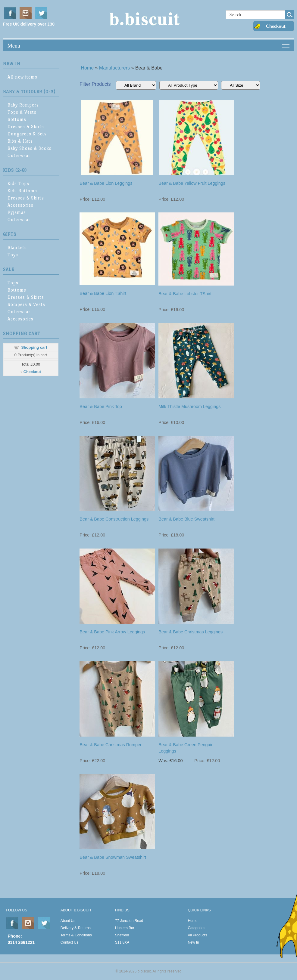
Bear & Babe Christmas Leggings (191, 632)
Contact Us (69, 942)
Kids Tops (18, 183)
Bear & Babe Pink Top (101, 407)
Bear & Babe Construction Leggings (114, 519)
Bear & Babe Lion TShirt (103, 293)
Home (87, 68)
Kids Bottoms (22, 191)
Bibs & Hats (20, 141)
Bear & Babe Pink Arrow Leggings (112, 632)
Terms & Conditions (76, 935)
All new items (22, 77)
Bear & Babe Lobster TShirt (185, 294)
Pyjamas (17, 212)
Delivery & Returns (76, 928)
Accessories (20, 205)
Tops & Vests (22, 112)
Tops (13, 283)
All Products (197, 935)
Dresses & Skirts (26, 127)
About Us (68, 921)
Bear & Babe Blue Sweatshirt (186, 519)
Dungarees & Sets (27, 134)
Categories (196, 928)
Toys (13, 255)
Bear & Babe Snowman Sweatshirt (113, 857)
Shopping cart (34, 347)
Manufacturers (114, 68)
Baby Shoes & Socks (30, 148)
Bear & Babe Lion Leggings (106, 183)
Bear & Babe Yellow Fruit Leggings (192, 183)
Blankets (17, 247)
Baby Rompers (23, 105)
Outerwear (19, 155)
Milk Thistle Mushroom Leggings (189, 407)
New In (193, 942)
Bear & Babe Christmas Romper (111, 745)
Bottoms (17, 119)
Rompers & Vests (26, 304)
